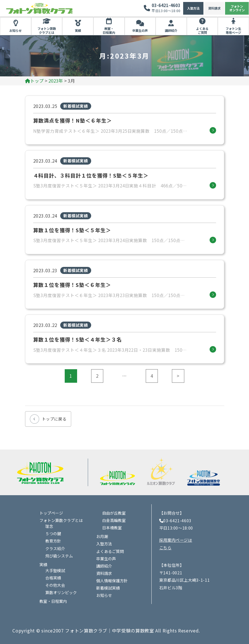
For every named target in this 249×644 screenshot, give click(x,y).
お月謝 (102, 536)
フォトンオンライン (237, 8)
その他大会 (55, 585)
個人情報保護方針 (112, 581)
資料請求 (214, 8)
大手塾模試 (55, 570)
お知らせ (15, 30)
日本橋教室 (112, 528)
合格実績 (53, 578)
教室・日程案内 (109, 30)
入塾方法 (193, 8)
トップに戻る (54, 419)
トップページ (51, 513)
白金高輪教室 (114, 520)
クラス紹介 (55, 548)
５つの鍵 (53, 534)
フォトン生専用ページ (233, 30)
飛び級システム (59, 556)
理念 (49, 526)
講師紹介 (171, 30)
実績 (78, 30)
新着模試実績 (108, 588)
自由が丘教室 (114, 513)
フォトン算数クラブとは (47, 30)
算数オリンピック (61, 592)
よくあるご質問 (202, 30)
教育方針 (53, 541)
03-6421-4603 (166, 5)
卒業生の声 (140, 30)
